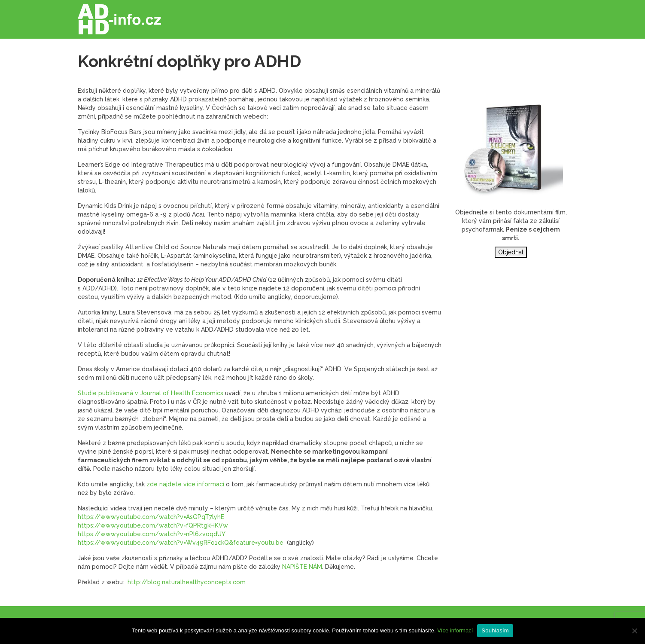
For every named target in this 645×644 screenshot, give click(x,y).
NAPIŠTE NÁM (302, 567)
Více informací (455, 630)
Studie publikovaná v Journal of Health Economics (151, 393)
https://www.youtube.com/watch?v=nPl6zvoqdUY (152, 534)
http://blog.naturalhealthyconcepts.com (187, 582)
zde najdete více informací (185, 484)
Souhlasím (495, 630)
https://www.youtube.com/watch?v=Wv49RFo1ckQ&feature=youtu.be (181, 543)
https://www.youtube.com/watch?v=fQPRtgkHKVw (153, 525)
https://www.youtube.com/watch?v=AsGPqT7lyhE (151, 517)
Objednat (511, 252)
